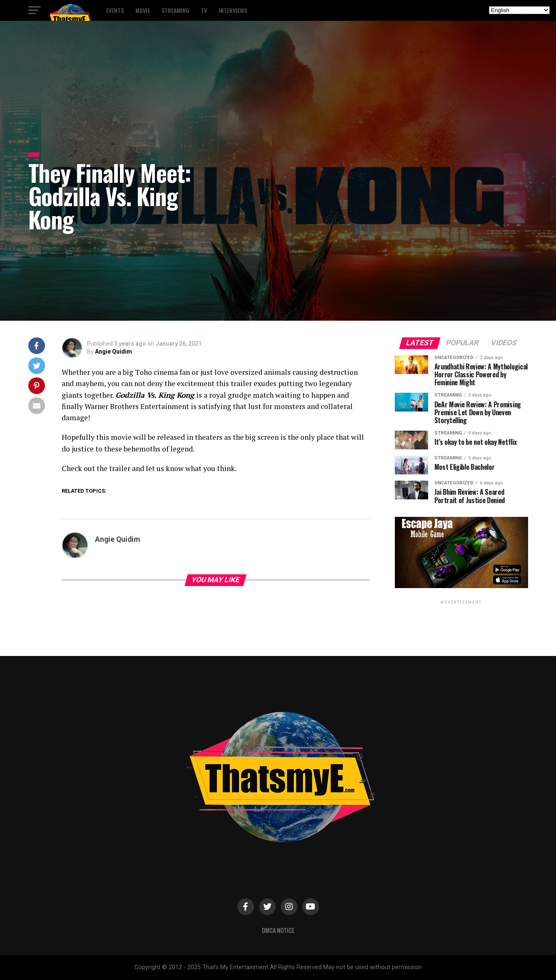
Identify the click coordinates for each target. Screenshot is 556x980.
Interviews (233, 10)
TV (204, 10)
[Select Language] (519, 10)
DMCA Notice (278, 930)
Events (115, 10)
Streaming (175, 10)
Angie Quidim (113, 352)
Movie (143, 10)
